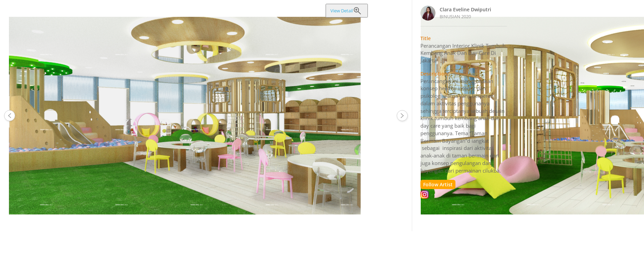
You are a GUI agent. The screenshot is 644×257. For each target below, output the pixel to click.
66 (402, 116)
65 (10, 116)
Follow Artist (438, 184)
